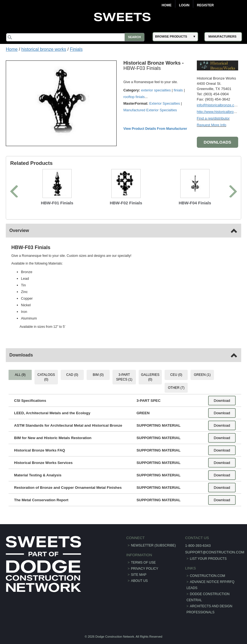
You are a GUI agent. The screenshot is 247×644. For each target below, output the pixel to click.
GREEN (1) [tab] (202, 374)
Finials (76, 49)
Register (205, 5)
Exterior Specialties (165, 103)
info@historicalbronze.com (218, 105)
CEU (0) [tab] (176, 374)
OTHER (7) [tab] (176, 387)
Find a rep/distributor (213, 118)
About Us (139, 580)
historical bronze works (44, 49)
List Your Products (208, 558)
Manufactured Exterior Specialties (151, 110)
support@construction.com (214, 552)
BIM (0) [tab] (98, 374)
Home (167, 5)
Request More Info (211, 125)
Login (184, 5)
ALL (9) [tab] (21, 374)
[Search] (76, 37)
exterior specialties (156, 90)
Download (222, 400)
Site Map (139, 574)
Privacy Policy (145, 568)
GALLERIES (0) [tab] (150, 377)
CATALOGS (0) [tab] (47, 377)
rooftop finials (134, 97)
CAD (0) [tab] (72, 374)
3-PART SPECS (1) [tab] (124, 377)
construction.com (207, 576)
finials (178, 90)
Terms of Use (143, 562)
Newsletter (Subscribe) (153, 545)
